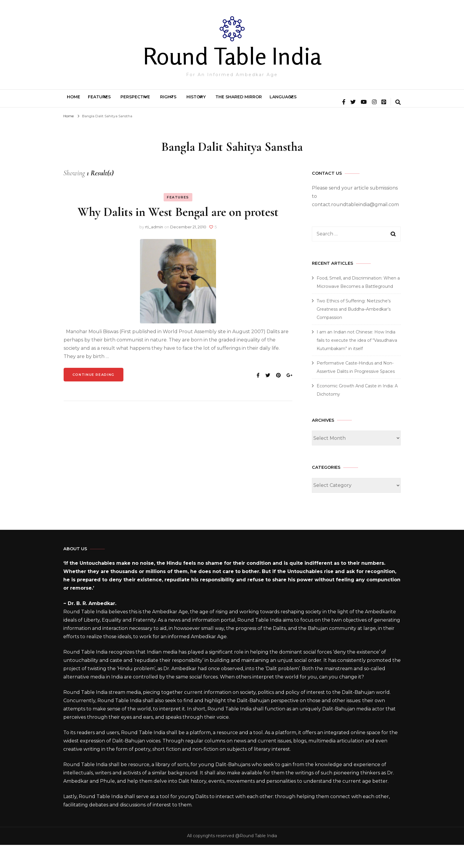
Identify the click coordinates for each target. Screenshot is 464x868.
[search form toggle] (398, 126)
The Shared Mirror (311, 101)
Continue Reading (94, 398)
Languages (365, 101)
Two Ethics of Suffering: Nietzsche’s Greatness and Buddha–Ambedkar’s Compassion (354, 332)
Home (79, 101)
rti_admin (154, 250)
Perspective (165, 101)
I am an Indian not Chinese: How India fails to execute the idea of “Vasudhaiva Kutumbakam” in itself (357, 363)
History (254, 101)
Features (115, 101)
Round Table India (232, 56)
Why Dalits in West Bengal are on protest (178, 235)
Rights (212, 101)
